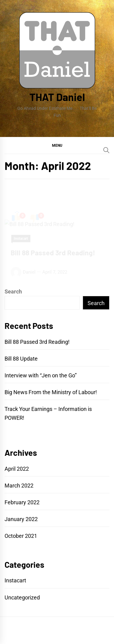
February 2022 (22, 502)
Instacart (15, 580)
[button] (57, 145)
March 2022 (19, 486)
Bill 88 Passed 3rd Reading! (37, 342)
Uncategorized (22, 597)
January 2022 (21, 519)
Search (13, 291)
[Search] (106, 150)
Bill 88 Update (21, 359)
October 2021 (21, 536)
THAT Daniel (57, 97)
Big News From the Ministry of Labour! (51, 392)
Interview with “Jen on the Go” (41, 375)
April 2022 (17, 469)
